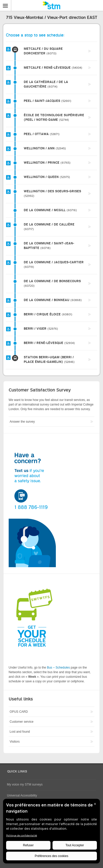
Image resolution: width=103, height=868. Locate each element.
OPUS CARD (19, 712)
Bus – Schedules (58, 668)
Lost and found (20, 732)
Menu (6, 5)
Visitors (15, 742)
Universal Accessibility (22, 795)
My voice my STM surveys (25, 784)
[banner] (51, 5)
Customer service (22, 722)
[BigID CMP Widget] (51, 832)
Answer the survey (22, 422)
